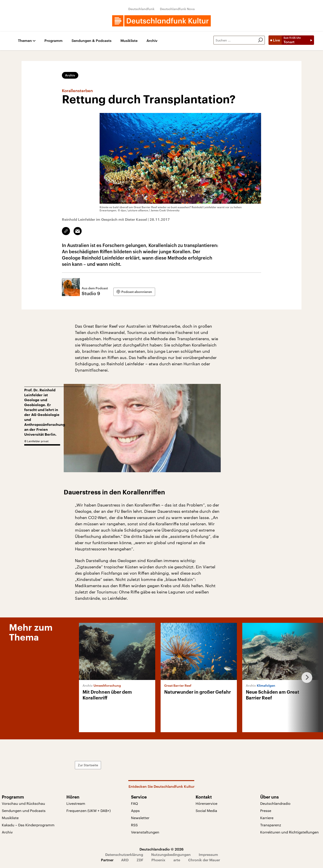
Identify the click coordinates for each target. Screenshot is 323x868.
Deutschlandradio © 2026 (161, 849)
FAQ (134, 803)
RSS (134, 825)
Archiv (152, 41)
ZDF (140, 860)
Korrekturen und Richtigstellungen (289, 832)
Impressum (208, 854)
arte (177, 860)
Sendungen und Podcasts (24, 811)
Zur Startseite (88, 765)
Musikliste (129, 41)
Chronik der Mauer (204, 860)
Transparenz (271, 825)
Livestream (76, 803)
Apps (135, 811)
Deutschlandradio (275, 803)
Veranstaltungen (145, 832)
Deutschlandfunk (141, 9)
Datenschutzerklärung (124, 854)
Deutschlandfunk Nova (177, 9)
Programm (53, 41)
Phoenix (158, 860)
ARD (125, 860)
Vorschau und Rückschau (23, 803)
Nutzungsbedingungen (171, 854)
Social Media (206, 811)
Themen (25, 41)
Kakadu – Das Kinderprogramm (28, 825)
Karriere (267, 818)
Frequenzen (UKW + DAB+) (88, 811)
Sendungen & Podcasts (92, 41)
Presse (266, 811)
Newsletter (140, 818)
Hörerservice (206, 803)
